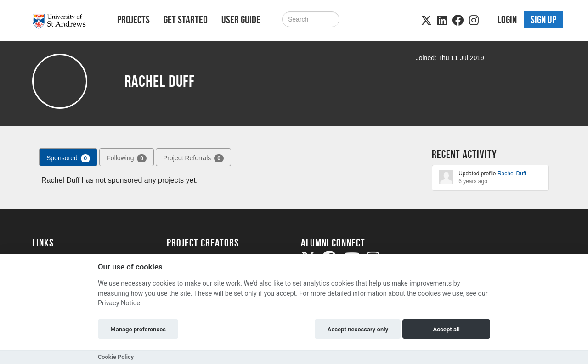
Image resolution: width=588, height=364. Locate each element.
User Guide (241, 20)
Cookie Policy (116, 357)
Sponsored (68, 158)
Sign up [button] (543, 20)
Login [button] (507, 20)
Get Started (186, 20)
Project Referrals (193, 158)
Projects (133, 20)
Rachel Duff (512, 174)
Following (127, 158)
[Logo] (63, 21)
